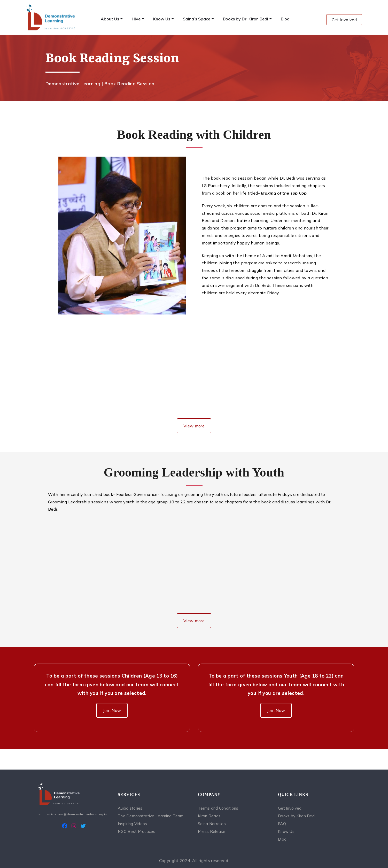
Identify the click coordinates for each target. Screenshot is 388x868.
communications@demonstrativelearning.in (72, 814)
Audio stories (130, 808)
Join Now (112, 710)
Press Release (212, 831)
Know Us (286, 831)
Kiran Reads (209, 816)
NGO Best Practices (137, 831)
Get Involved (344, 20)
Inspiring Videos (132, 824)
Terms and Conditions (218, 808)
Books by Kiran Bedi (297, 816)
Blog (282, 839)
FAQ (282, 824)
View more (194, 426)
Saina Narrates (212, 824)
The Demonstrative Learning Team (151, 816)
